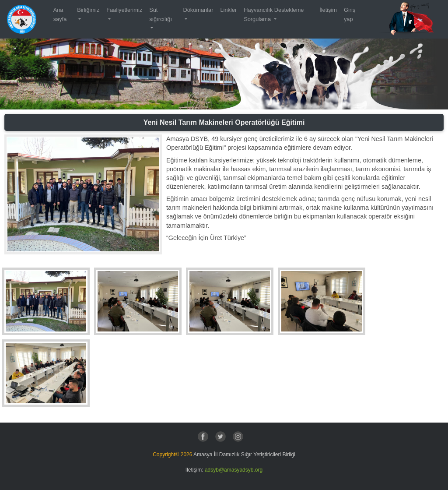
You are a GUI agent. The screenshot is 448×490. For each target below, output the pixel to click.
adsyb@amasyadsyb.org (234, 470)
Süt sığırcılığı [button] (161, 14)
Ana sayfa (60, 14)
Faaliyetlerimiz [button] (124, 10)
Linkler (228, 10)
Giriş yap (350, 14)
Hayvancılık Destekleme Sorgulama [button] (274, 14)
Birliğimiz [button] (88, 10)
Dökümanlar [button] (198, 10)
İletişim (328, 10)
